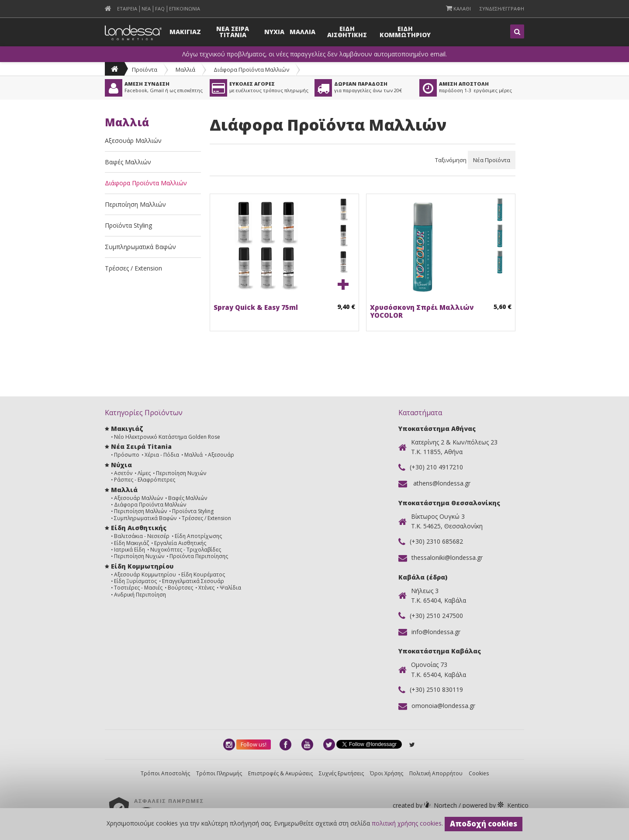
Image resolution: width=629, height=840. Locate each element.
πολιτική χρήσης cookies (407, 823)
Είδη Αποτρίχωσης (198, 536)
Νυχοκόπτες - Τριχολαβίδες (186, 550)
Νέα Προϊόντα (492, 160)
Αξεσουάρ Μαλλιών (133, 141)
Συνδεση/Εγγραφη (502, 9)
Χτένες (206, 588)
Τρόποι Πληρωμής (219, 773)
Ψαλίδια (230, 588)
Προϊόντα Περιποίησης (199, 556)
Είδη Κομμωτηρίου (142, 566)
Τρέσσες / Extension (133, 268)
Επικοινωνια (185, 9)
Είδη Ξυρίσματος (135, 581)
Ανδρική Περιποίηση (140, 595)
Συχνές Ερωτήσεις (341, 773)
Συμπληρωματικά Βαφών (140, 247)
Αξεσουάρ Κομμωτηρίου (145, 574)
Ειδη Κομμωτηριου (405, 32)
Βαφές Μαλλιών (128, 162)
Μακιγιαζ (185, 32)
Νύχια (121, 465)
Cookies (479, 773)
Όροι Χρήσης (387, 773)
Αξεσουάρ (221, 455)
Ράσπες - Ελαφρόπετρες (145, 480)
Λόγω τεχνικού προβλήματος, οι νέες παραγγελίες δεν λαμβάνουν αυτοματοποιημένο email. (314, 54)
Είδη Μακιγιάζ (131, 543)
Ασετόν (123, 473)
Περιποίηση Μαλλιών (135, 204)
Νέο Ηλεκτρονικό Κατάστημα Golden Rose (167, 437)
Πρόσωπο (127, 455)
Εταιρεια (127, 9)
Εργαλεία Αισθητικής (180, 543)
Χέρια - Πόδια (162, 455)
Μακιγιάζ (127, 429)
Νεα (146, 9)
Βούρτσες (180, 588)
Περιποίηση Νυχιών (181, 473)
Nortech (426, 805)
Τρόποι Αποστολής (165, 773)
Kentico (495, 805)
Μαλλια (302, 32)
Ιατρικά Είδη (130, 550)
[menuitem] (108, 9)
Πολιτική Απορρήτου (436, 773)
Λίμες (144, 473)
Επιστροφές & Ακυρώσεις (280, 773)
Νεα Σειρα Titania (233, 32)
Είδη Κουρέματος (203, 574)
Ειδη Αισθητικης (347, 32)
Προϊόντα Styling (128, 225)
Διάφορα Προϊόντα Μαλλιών (251, 69)
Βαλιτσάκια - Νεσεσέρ (142, 536)
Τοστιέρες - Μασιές (138, 588)
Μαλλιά (185, 69)
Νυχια (274, 32)
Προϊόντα (145, 69)
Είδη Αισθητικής (139, 528)
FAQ (160, 9)
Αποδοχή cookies (484, 824)
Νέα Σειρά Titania (141, 446)
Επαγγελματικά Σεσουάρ (193, 581)
